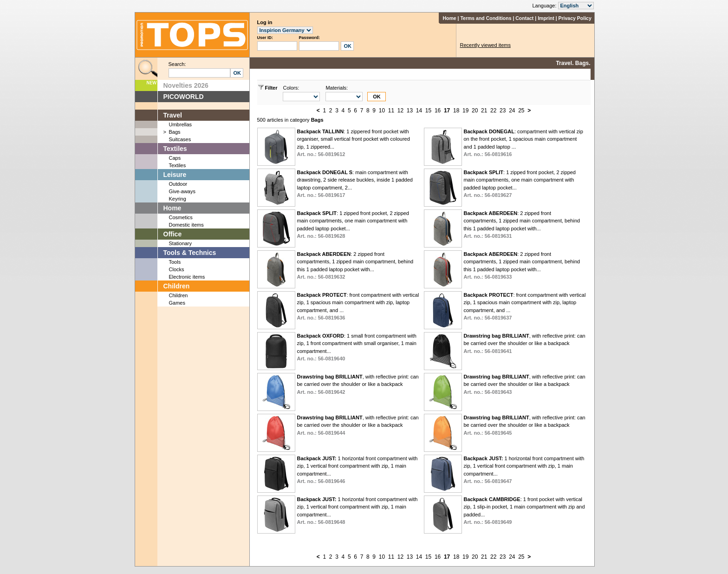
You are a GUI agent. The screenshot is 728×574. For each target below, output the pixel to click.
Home (449, 18)
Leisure (175, 175)
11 (391, 111)
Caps (175, 158)
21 (484, 111)
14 (419, 111)
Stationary (181, 243)
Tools (175, 262)
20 (475, 111)
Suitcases (180, 139)
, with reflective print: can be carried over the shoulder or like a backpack (524, 343)
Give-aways (182, 191)
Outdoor (178, 184)
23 (503, 111)
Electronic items (187, 277)
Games (177, 303)
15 (428, 111)
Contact (524, 18)
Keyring (178, 199)
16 (438, 111)
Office (173, 234)
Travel (173, 115)
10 (382, 111)
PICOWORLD (184, 97)
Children (177, 286)
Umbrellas (181, 124)
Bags (175, 132)
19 (465, 111)
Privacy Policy (575, 18)
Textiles (175, 149)
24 (512, 111)
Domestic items (186, 225)
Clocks (177, 269)
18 (456, 111)
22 (493, 111)
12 (400, 111)
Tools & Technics (190, 253)
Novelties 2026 (186, 85)
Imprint (546, 18)
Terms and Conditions (486, 18)
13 (410, 111)
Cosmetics (181, 217)
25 (521, 111)
